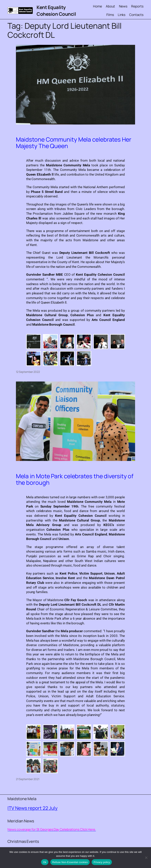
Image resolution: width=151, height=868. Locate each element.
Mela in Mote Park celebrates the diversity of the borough (75, 479)
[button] (34, 342)
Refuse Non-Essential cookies (70, 862)
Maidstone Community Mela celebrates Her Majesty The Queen (74, 143)
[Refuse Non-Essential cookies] (146, 858)
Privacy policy (102, 862)
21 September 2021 (28, 779)
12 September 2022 (28, 372)
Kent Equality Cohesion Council (56, 11)
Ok (45, 862)
